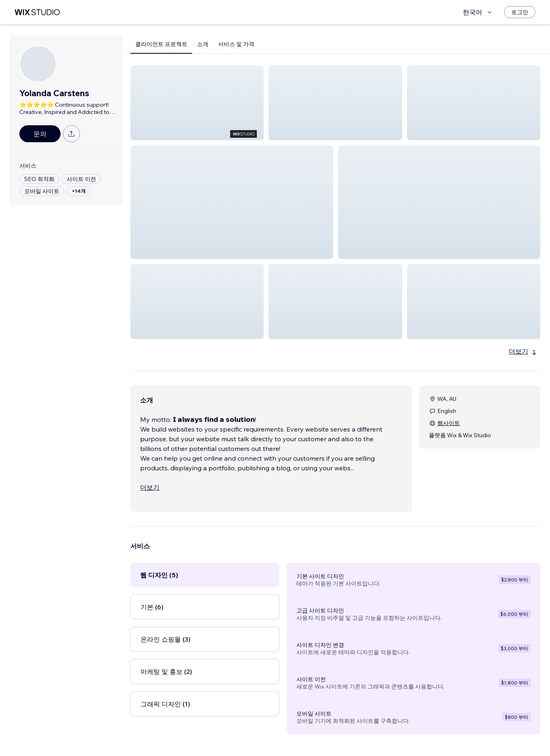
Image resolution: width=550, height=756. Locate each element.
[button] (197, 103)
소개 (203, 44)
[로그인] (520, 12)
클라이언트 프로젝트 (161, 44)
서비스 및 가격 (236, 44)
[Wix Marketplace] (37, 12)
